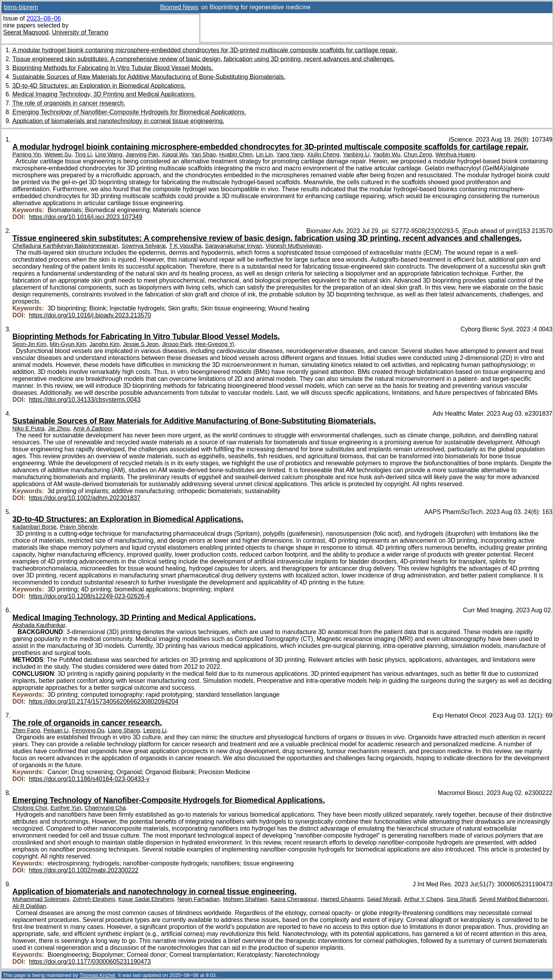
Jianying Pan (142, 154)
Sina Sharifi (461, 899)
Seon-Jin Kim (29, 344)
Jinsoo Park (177, 344)
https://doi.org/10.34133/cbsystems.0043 (85, 400)
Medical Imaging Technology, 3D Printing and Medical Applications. (104, 94)
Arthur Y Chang (424, 899)
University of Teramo (80, 32)
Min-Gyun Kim (68, 344)
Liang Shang (124, 730)
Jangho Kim (105, 344)
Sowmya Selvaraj (144, 246)
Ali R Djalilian (29, 906)
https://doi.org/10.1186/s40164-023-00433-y (89, 779)
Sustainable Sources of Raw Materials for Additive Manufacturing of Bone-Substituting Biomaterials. (149, 77)
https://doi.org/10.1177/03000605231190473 (90, 962)
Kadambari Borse (34, 527)
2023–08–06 (44, 18)
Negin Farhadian (198, 899)
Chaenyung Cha (105, 808)
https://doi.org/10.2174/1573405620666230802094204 (104, 702)
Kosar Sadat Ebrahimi (146, 899)
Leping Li (155, 730)
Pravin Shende (79, 527)
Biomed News (179, 7)
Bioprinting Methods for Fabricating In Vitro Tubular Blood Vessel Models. (113, 68)
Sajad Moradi (384, 899)
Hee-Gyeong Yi (214, 344)
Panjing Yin (27, 154)
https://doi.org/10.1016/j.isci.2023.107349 (86, 217)
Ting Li (83, 154)
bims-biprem (21, 7)
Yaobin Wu (387, 154)
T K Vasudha (185, 246)
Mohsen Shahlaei (245, 899)
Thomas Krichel (97, 975)
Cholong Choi (30, 808)
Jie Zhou (59, 428)
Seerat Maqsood (26, 32)
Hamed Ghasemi (342, 899)
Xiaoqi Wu (175, 154)
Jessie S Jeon (141, 344)
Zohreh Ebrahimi (94, 899)
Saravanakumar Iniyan (234, 246)
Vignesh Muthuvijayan (293, 246)
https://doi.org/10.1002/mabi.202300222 (84, 870)
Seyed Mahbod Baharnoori (513, 899)
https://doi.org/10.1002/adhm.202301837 (85, 498)
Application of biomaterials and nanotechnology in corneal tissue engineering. (118, 121)
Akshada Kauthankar (39, 625)
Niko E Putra (28, 428)
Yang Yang (290, 154)
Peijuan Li (56, 730)
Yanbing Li (356, 154)
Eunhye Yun (66, 808)
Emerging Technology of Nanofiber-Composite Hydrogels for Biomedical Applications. (129, 112)
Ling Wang (109, 154)
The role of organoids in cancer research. (69, 103)
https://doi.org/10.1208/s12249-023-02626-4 (89, 596)
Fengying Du (88, 730)
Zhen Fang (26, 730)
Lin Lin (264, 154)
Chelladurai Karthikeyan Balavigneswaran (65, 246)
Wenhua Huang (455, 154)
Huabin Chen (236, 154)
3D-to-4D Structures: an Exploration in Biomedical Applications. (99, 86)
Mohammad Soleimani (41, 899)
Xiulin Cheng (323, 154)
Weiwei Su (58, 154)
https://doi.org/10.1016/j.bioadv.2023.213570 (90, 315)
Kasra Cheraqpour (294, 899)
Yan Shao (204, 154)
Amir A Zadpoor (93, 428)
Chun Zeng (418, 154)
